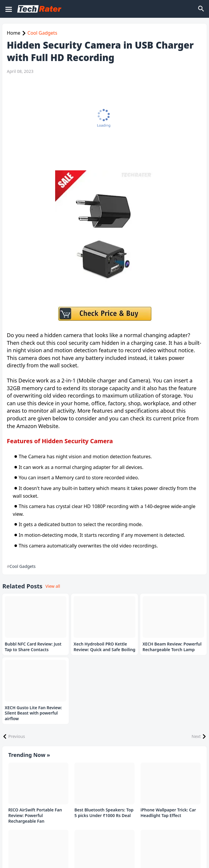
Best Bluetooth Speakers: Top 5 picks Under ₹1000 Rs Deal (104, 813)
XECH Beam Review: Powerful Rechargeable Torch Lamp (172, 647)
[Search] (202, 9)
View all (53, 586)
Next (196, 736)
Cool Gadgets (43, 33)
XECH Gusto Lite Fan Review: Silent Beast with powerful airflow (33, 713)
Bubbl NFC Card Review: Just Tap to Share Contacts (33, 647)
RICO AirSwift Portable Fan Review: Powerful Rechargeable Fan (35, 816)
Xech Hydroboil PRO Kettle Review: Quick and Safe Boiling (104, 647)
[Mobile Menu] (8, 9)
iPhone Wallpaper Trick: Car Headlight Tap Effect (168, 813)
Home (14, 33)
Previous (17, 736)
